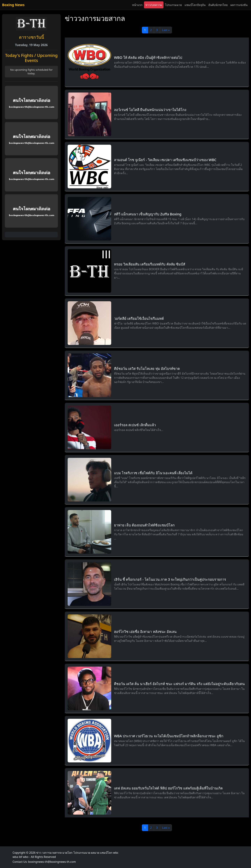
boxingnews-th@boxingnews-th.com (52, 862)
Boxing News (13, 5)
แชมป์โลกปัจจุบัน (195, 5)
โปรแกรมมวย (173, 5)
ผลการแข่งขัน (239, 5)
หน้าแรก (137, 5)
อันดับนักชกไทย (218, 5)
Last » (166, 30)
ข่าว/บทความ (154, 5)
